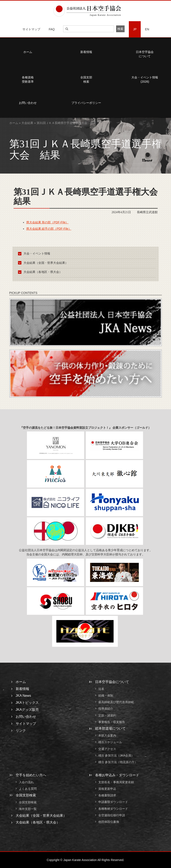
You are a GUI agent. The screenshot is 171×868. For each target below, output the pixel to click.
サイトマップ (31, 29)
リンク (21, 731)
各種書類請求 (107, 795)
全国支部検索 (86, 79)
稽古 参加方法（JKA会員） (116, 755)
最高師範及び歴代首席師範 (116, 702)
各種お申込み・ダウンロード (117, 775)
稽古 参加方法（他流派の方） (120, 762)
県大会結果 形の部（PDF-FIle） (47, 222)
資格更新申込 (107, 789)
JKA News (23, 696)
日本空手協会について (112, 682)
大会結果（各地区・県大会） (41, 272)
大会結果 (27, 123)
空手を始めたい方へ (31, 775)
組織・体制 (106, 696)
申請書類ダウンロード (113, 802)
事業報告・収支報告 (112, 722)
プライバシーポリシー (86, 103)
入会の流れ (26, 782)
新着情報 (86, 52)
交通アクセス (107, 749)
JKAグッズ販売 (27, 710)
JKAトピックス (27, 703)
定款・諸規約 (107, 715)
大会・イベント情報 (35, 253)
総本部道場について (110, 728)
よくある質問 (28, 789)
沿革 (101, 689)
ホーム (14, 123)
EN (147, 29)
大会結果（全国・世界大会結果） (44, 263)
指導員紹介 (106, 709)
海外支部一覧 (28, 809)
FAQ (52, 29)
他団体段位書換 (109, 822)
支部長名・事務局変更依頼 (116, 782)
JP (135, 29)
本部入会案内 (107, 736)
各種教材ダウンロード (113, 809)
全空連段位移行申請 (112, 815)
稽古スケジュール (110, 742)
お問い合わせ (26, 717)
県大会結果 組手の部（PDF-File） (49, 229)
